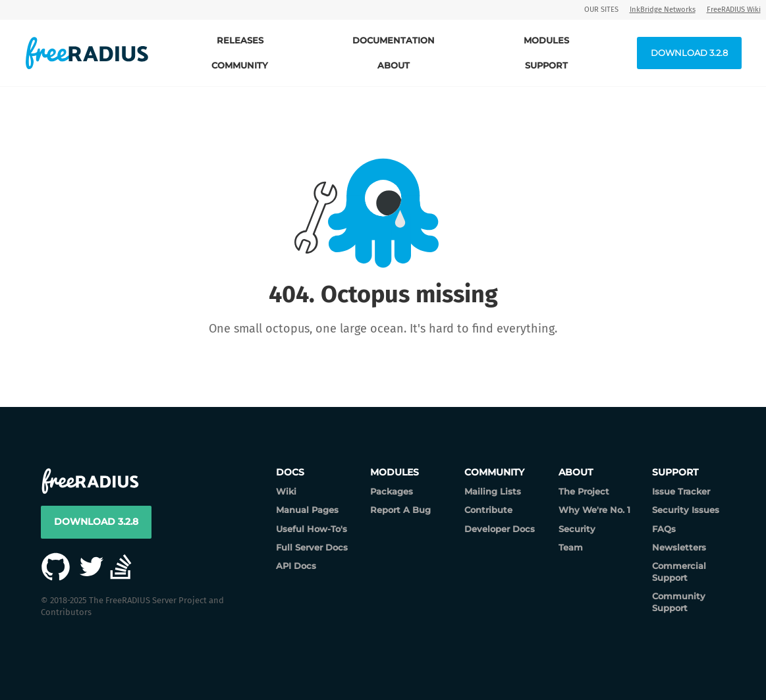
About (394, 65)
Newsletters (679, 547)
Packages (392, 491)
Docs (290, 472)
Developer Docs (500, 529)
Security (577, 529)
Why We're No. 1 (594, 510)
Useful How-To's (312, 529)
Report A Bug (400, 510)
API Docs (296, 566)
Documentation (394, 40)
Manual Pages (307, 510)
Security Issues (686, 510)
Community (240, 65)
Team (571, 547)
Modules (546, 40)
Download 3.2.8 (689, 53)
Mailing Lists (493, 491)
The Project (584, 491)
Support (546, 65)
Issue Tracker (681, 491)
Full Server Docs (312, 547)
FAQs (664, 529)
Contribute (488, 510)
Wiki (286, 491)
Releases (240, 40)
